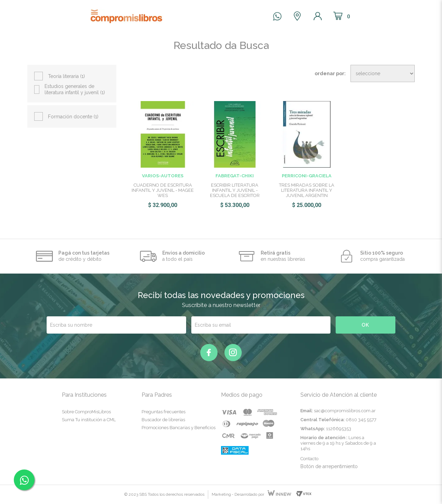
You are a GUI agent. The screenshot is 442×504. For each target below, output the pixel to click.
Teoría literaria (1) (66, 76)
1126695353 (339, 429)
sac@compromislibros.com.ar (345, 411)
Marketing (221, 494)
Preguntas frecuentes (164, 412)
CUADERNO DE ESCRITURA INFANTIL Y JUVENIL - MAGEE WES (163, 190)
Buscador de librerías (163, 420)
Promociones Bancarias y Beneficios (179, 428)
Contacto (309, 459)
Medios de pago (242, 395)
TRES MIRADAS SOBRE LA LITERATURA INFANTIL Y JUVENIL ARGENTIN (307, 190)
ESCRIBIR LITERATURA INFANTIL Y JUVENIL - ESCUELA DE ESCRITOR (235, 190)
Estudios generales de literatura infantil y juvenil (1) (75, 89)
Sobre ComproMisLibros (86, 412)
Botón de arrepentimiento (329, 466)
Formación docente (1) (73, 117)
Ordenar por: (330, 73)
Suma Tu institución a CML (89, 420)
